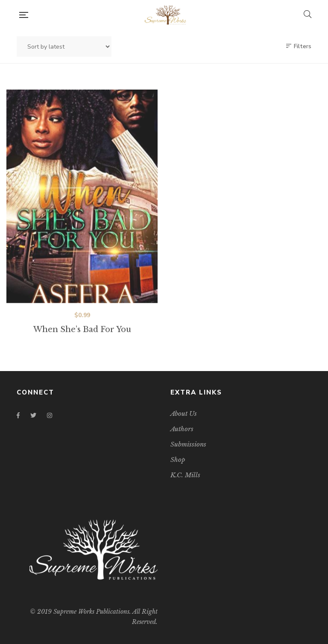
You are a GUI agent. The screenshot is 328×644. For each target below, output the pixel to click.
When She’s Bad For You (82, 336)
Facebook (18, 415)
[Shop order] (64, 46)
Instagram (50, 415)
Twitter (33, 415)
